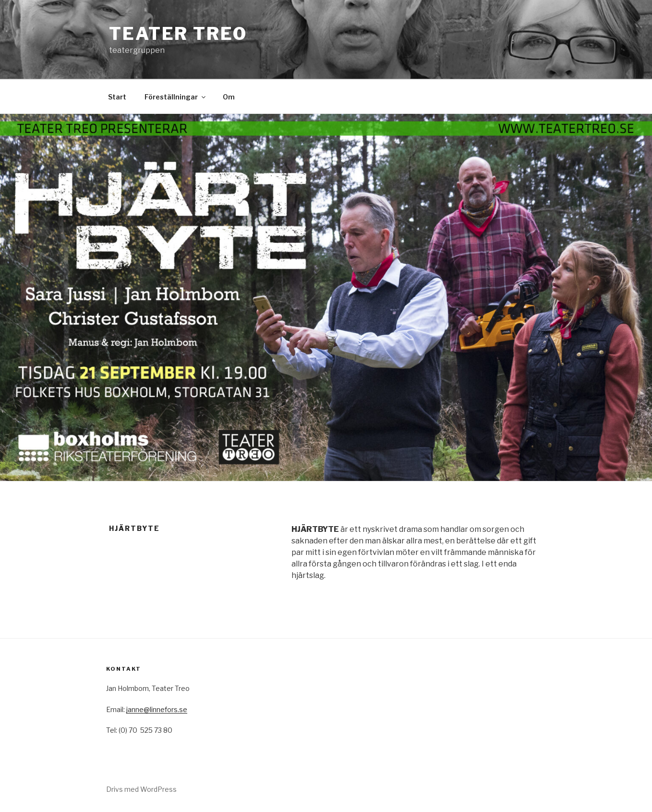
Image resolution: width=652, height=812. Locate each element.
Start (117, 97)
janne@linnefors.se (157, 709)
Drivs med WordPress (141, 789)
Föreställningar (176, 97)
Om (229, 97)
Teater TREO (178, 34)
